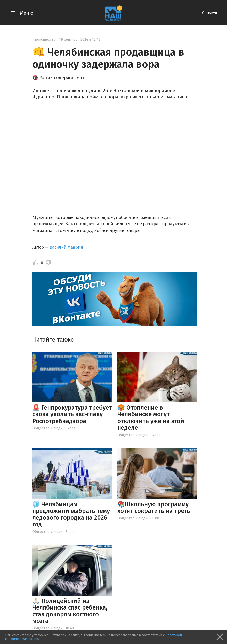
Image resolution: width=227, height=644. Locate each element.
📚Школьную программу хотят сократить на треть (154, 508)
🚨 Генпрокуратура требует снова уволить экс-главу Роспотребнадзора (72, 414)
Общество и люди (47, 428)
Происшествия (45, 39)
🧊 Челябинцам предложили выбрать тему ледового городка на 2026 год (71, 514)
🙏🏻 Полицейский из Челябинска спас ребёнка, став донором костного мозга (70, 611)
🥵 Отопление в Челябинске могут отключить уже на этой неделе (151, 418)
